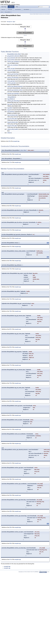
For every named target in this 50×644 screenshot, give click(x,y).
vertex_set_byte (11, 69)
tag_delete (10, 108)
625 (10, 188)
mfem (2, 12)
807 (10, 329)
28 (9, 141)
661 (10, 463)
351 (10, 247)
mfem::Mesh (18, 54)
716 (10, 162)
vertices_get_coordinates (13, 62)
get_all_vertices (11, 60)
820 (10, 401)
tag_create (10, 104)
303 (10, 527)
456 (10, 154)
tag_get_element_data (12, 122)
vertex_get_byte (11, 81)
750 (10, 287)
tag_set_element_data (12, 115)
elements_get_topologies (13, 94)
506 (10, 218)
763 (10, 299)
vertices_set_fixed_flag (13, 78)
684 (10, 206)
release (9, 133)
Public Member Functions (38, 14)
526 (10, 495)
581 (10, 415)
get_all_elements (11, 58)
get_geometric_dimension (13, 56)
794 (10, 383)
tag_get (9, 110)
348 (10, 261)
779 (10, 365)
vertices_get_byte (11, 83)
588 (10, 479)
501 (10, 238)
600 (10, 511)
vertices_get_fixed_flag (13, 74)
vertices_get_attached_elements (15, 86)
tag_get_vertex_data (12, 126)
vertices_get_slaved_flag (13, 101)
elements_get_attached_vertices (15, 90)
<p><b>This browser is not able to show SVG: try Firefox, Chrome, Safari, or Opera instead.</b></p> (25, 30)
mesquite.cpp (18, 154)
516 (10, 230)
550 (10, 444)
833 (10, 347)
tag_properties (11, 112)
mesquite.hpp (11, 22)
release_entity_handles (13, 129)
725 (10, 269)
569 (10, 543)
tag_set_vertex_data (12, 119)
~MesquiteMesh (11, 97)
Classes (31, 14)
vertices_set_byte (11, 71)
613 (10, 559)
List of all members (46, 14)
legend (25, 35)
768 (10, 311)
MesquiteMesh (8, 12)
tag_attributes (11, 99)
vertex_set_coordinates (13, 65)
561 (10, 429)
